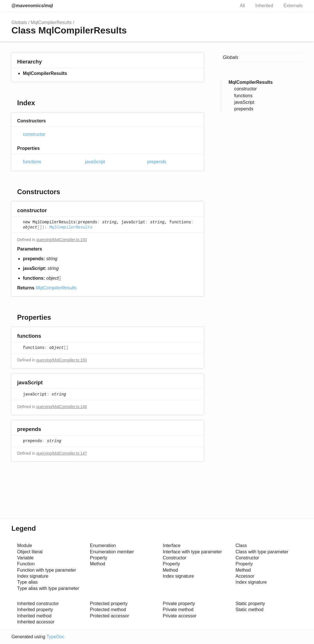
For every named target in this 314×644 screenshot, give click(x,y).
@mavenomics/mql (32, 6)
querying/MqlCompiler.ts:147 (62, 453)
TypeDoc (55, 637)
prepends (157, 162)
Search (225, 6)
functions (32, 162)
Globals (19, 22)
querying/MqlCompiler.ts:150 (62, 240)
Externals (293, 6)
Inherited (264, 6)
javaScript (95, 162)
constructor (34, 134)
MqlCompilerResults (51, 22)
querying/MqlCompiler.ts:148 (62, 407)
